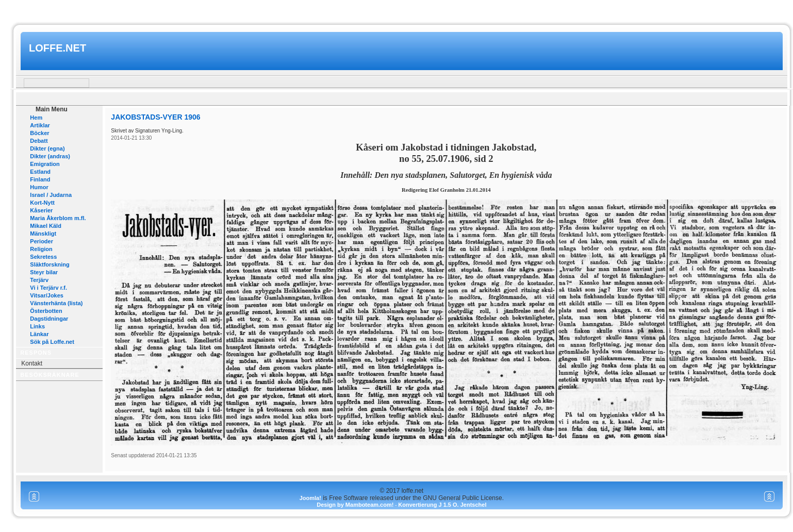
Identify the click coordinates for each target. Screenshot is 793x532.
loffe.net (57, 48)
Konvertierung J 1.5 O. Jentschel (442, 505)
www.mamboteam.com (396, 10)
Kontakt (32, 363)
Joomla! (310, 498)
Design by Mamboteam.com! (355, 505)
